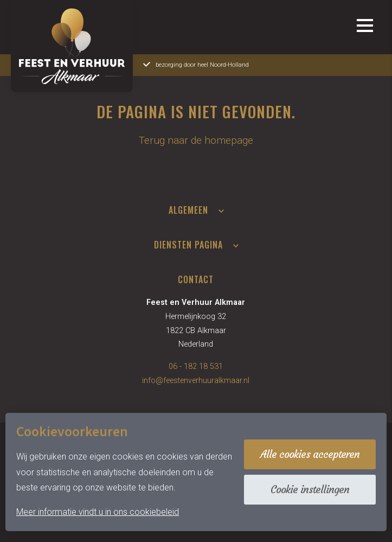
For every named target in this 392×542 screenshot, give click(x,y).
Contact (196, 279)
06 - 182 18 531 (196, 366)
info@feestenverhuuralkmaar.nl (196, 381)
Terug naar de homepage (196, 140)
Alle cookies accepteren (310, 454)
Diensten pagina (188, 245)
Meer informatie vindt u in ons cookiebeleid (98, 512)
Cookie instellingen (310, 489)
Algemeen (188, 210)
